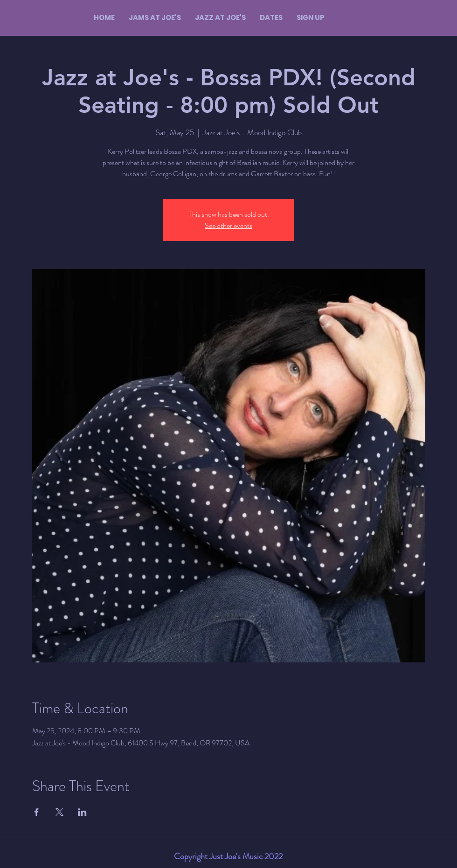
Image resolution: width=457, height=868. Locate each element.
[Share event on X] (59, 812)
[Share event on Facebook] (37, 812)
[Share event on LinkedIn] (82, 812)
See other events (228, 225)
